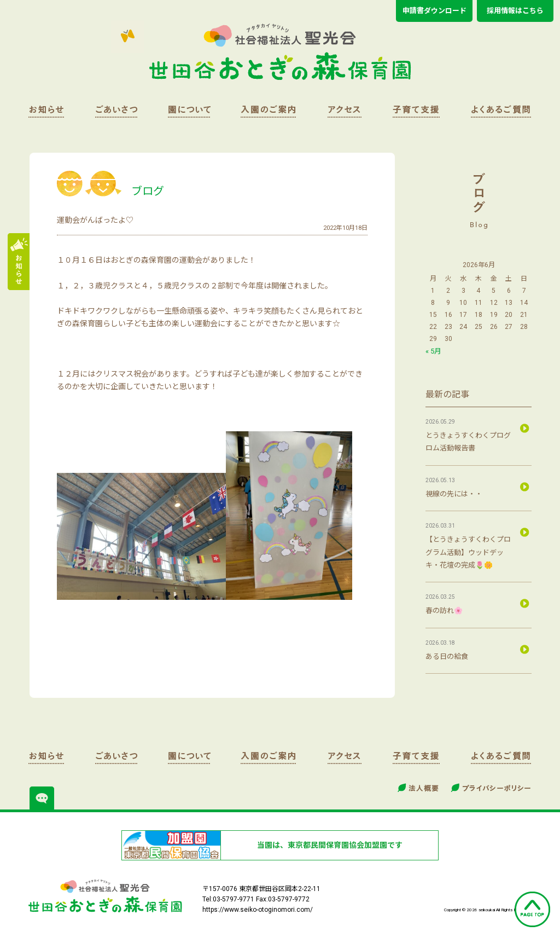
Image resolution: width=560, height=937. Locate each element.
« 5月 (433, 351)
